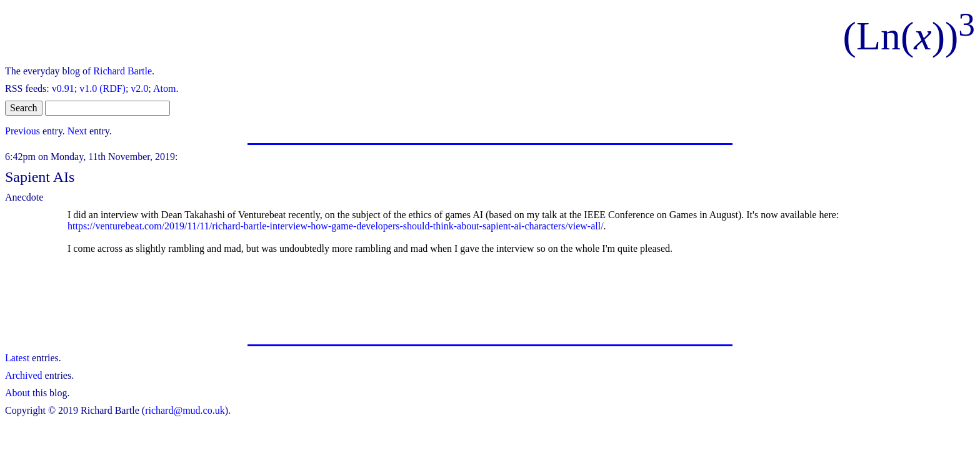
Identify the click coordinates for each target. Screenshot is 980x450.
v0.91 (63, 88)
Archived (24, 375)
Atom (164, 88)
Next (77, 131)
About (17, 393)
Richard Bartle (122, 71)
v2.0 (139, 88)
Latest (17, 358)
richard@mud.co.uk (185, 410)
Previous (22, 131)
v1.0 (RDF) (102, 88)
